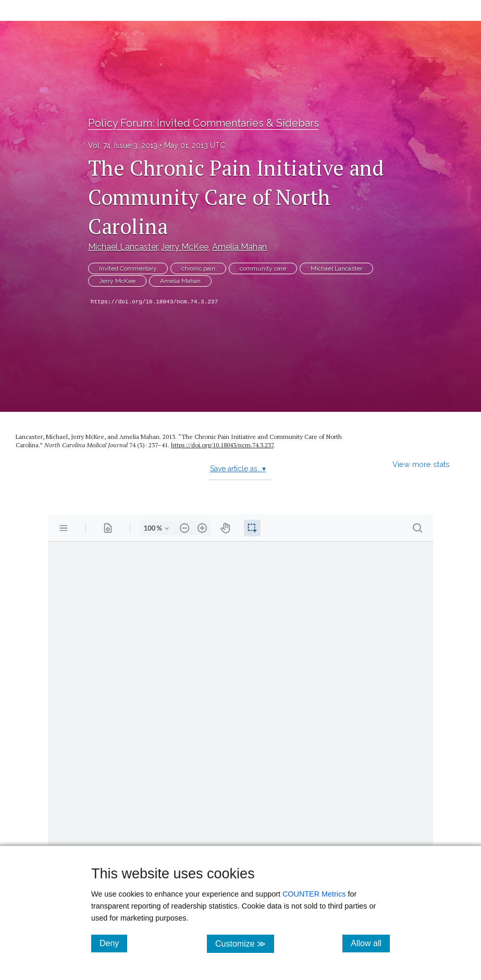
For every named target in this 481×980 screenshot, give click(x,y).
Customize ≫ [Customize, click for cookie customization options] (245, 943)
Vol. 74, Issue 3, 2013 (123, 145)
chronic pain (198, 268)
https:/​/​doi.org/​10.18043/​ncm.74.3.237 (222, 445)
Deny (113, 943)
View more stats (421, 464)
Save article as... (238, 469)
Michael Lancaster (123, 247)
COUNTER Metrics (314, 894)
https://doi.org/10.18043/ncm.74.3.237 (154, 302)
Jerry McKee (185, 247)
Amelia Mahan (239, 247)
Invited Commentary (128, 268)
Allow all (370, 943)
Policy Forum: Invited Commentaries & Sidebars (203, 123)
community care (263, 268)
